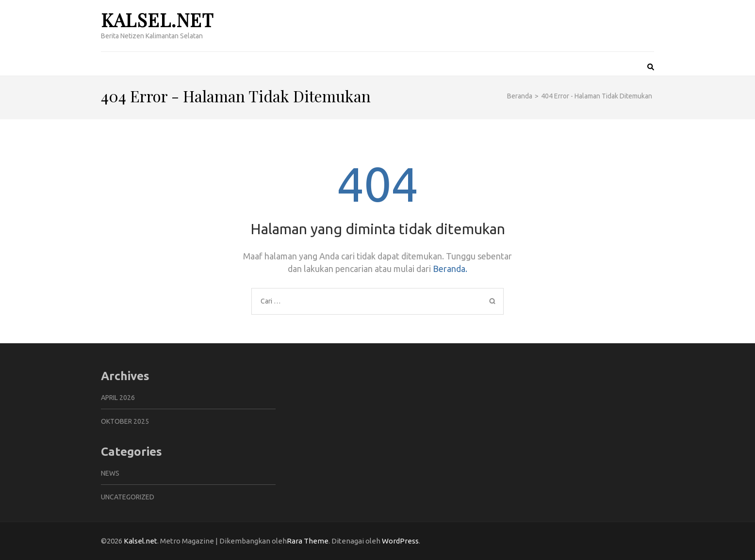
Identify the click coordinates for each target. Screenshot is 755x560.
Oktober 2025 (125, 421)
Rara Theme (308, 541)
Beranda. (450, 269)
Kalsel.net (157, 20)
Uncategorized (128, 497)
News (110, 473)
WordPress (400, 541)
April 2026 (118, 398)
